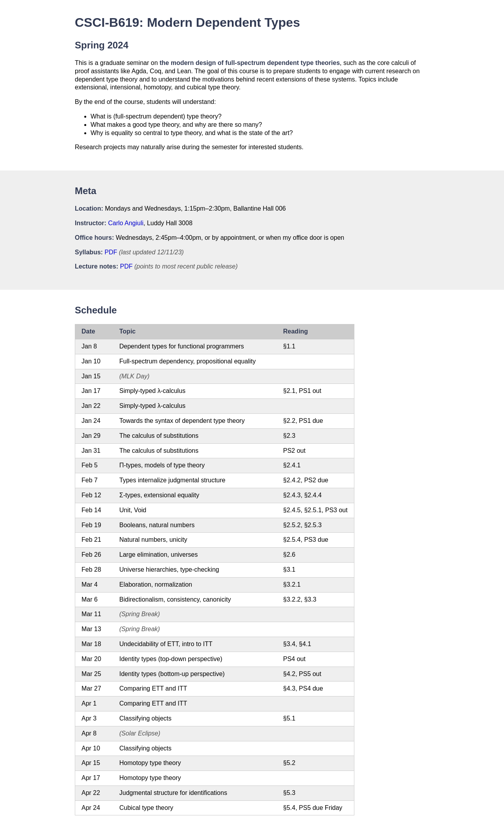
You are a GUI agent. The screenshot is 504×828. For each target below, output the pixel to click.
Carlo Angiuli (126, 223)
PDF (111, 252)
